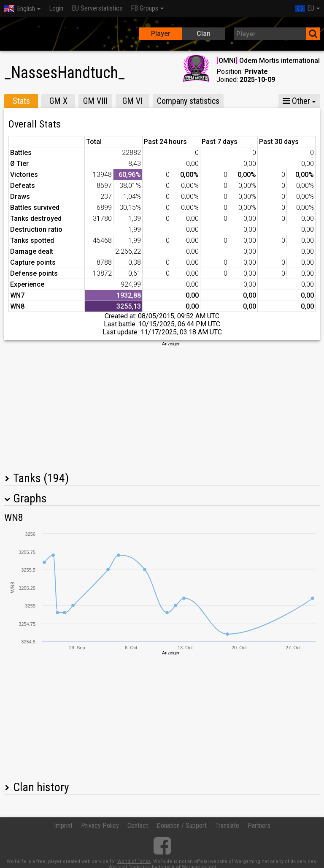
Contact (138, 826)
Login (56, 8)
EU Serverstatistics (97, 8)
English (20, 9)
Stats (21, 101)
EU (305, 8)
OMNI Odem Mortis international (268, 61)
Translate (227, 826)
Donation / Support (182, 826)
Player (161, 34)
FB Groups (144, 8)
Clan (204, 34)
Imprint (63, 826)
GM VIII (95, 101)
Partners (259, 826)
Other (296, 101)
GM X (58, 101)
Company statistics (188, 101)
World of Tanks (134, 861)
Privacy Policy (100, 826)
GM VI (132, 101)
